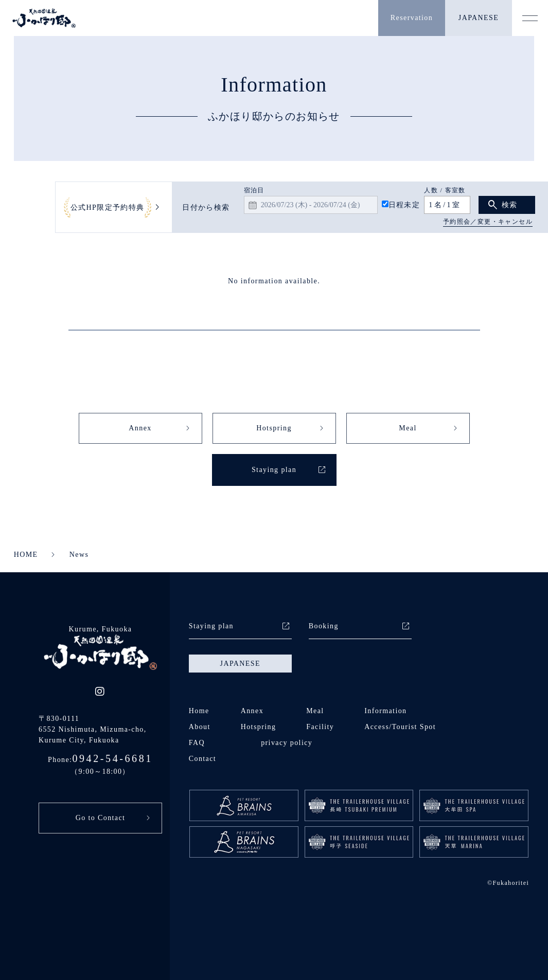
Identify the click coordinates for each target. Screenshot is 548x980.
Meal (408, 428)
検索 (510, 205)
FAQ (197, 743)
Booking (324, 626)
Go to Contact (101, 818)
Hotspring (274, 428)
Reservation (412, 18)
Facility (320, 727)
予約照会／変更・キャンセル (488, 222)
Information (385, 711)
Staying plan (274, 470)
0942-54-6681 (112, 758)
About (200, 727)
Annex (140, 428)
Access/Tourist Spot (400, 727)
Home (199, 711)
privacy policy (287, 743)
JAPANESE (479, 18)
